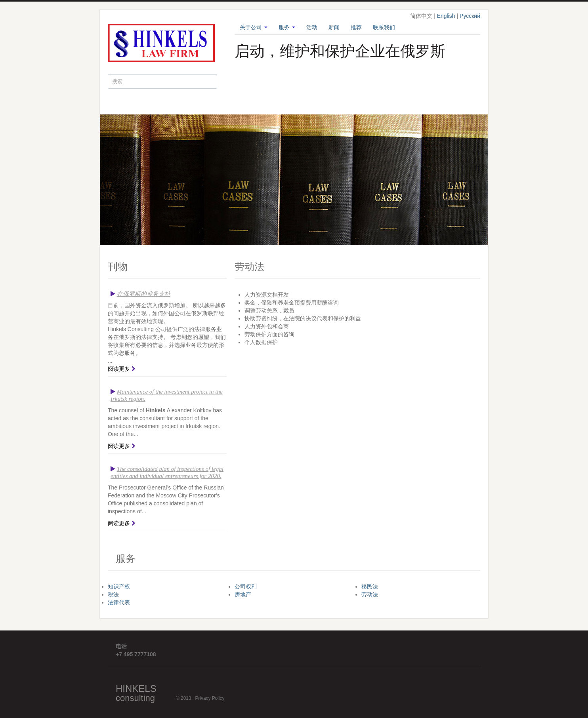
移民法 (370, 587)
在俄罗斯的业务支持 (144, 294)
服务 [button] (287, 27)
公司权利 (246, 587)
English (446, 16)
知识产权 (119, 587)
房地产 (243, 594)
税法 (113, 594)
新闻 (334, 27)
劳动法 (370, 594)
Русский (470, 16)
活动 (312, 27)
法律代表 (119, 602)
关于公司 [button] (254, 27)
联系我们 (384, 27)
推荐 (356, 27)
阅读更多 (119, 369)
